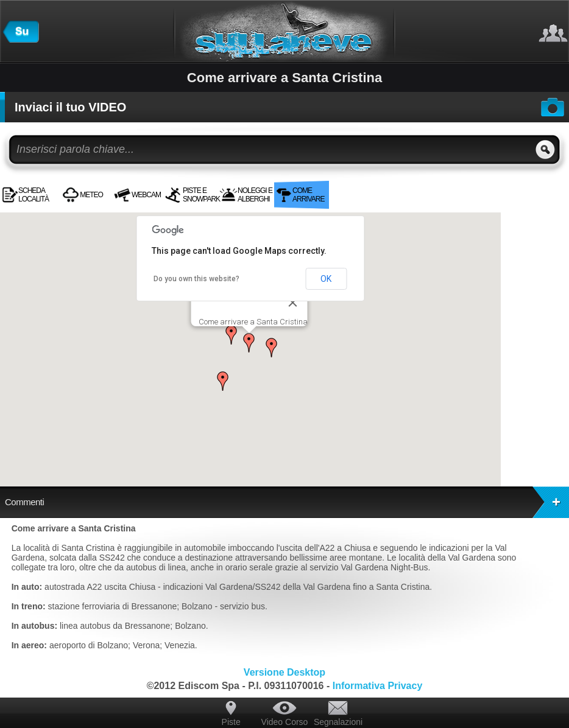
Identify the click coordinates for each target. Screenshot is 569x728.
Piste (231, 722)
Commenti (287, 502)
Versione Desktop (284, 672)
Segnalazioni (338, 722)
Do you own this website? (196, 279)
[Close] (292, 303)
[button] (249, 343)
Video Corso (285, 722)
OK (326, 279)
